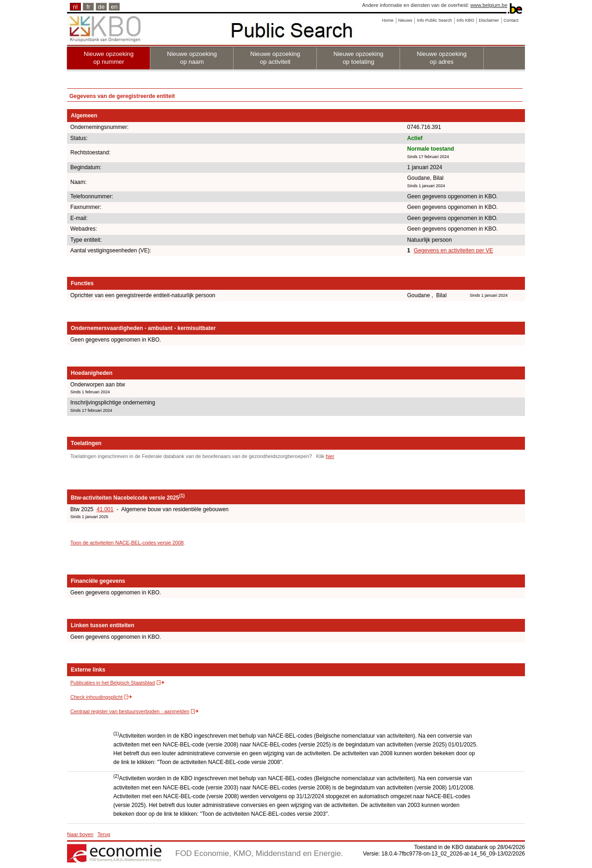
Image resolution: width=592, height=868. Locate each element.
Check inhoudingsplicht (96, 697)
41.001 (105, 509)
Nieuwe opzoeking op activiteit (275, 58)
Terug (104, 834)
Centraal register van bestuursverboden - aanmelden (130, 711)
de (102, 7)
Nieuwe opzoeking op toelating (358, 58)
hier (330, 456)
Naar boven (80, 834)
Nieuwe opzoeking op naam (192, 58)
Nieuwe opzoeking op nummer (109, 58)
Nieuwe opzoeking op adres (442, 58)
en (114, 7)
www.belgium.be (489, 5)
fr (88, 7)
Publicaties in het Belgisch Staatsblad (113, 683)
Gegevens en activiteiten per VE (453, 251)
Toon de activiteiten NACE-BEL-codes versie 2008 (127, 543)
